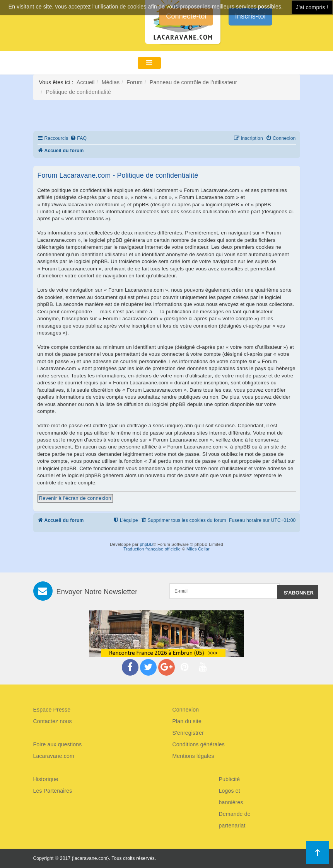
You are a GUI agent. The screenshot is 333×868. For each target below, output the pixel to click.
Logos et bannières (231, 797)
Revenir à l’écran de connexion (75, 498)
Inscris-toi (250, 16)
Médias (111, 82)
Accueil (86, 82)
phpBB (146, 544)
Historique (46, 779)
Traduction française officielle (152, 549)
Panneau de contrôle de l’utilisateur (193, 82)
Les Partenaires (53, 791)
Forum (134, 82)
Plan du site (187, 721)
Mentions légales (193, 756)
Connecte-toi (186, 16)
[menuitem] (78, 138)
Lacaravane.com (54, 756)
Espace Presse (52, 710)
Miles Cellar (198, 549)
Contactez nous (53, 721)
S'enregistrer (188, 733)
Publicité (230, 779)
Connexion (186, 710)
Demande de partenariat (235, 820)
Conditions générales (199, 744)
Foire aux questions (58, 744)
